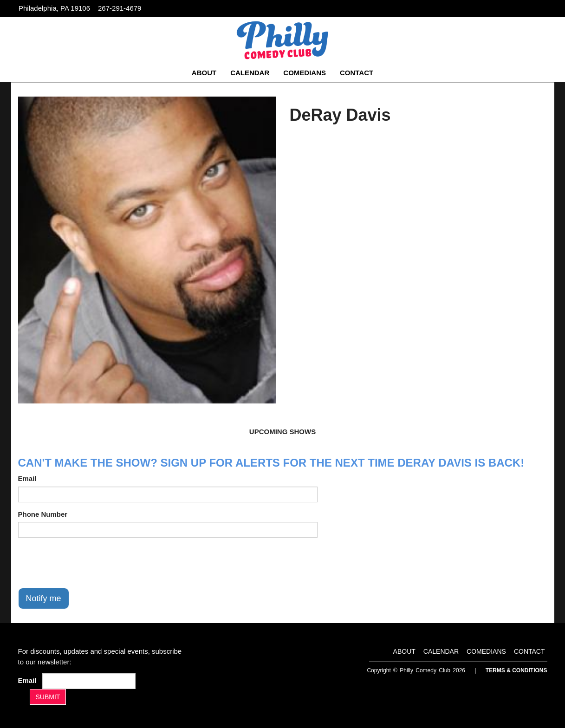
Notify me (44, 598)
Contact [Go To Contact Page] (357, 73)
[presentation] (89, 563)
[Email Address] (89, 681)
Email (27, 478)
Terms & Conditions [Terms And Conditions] (516, 670)
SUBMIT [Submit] (48, 697)
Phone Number (43, 514)
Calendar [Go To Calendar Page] (250, 73)
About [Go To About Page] (204, 73)
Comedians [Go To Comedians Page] (305, 73)
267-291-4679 (120, 8)
